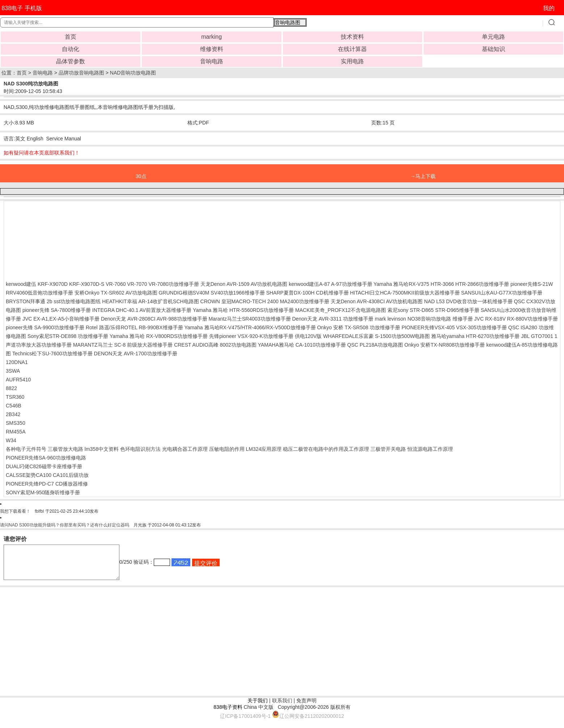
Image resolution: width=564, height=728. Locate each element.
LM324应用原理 (264, 449)
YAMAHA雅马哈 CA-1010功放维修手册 (302, 345)
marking (211, 37)
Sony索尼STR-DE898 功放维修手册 (68, 336)
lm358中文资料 (102, 449)
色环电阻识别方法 (140, 449)
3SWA (13, 371)
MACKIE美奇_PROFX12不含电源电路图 (341, 310)
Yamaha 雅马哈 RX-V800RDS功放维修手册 (159, 336)
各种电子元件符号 (26, 449)
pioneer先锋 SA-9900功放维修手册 (45, 327)
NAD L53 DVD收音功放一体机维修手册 (468, 301)
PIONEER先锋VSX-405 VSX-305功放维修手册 (454, 327)
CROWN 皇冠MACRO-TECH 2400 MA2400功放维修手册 (265, 301)
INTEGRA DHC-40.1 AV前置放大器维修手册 (142, 310)
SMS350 (16, 423)
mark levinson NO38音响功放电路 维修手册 (424, 319)
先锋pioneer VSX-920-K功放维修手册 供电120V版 (265, 336)
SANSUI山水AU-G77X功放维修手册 (501, 293)
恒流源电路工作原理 (430, 449)
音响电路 (212, 61)
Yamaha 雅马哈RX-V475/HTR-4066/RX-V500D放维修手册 (250, 327)
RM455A (16, 432)
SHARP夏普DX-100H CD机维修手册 (308, 293)
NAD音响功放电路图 (133, 73)
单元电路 (493, 37)
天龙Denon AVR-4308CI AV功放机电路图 (377, 301)
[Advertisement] (64, 239)
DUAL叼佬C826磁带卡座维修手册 (44, 466)
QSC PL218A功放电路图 (375, 345)
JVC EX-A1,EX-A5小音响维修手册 (61, 319)
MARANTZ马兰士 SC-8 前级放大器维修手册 (123, 345)
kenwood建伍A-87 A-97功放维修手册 (330, 284)
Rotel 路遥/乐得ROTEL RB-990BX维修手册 (134, 327)
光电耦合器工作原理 (185, 449)
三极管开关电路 (388, 449)
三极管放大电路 (65, 449)
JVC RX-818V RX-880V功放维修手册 (516, 319)
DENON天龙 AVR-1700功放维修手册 (136, 354)
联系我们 (282, 707)
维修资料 (212, 49)
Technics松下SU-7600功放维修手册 (52, 354)
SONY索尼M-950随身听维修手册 (43, 492)
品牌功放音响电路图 (81, 73)
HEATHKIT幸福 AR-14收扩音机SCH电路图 (150, 301)
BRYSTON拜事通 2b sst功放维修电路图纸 (53, 301)
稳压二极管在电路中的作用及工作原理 (326, 449)
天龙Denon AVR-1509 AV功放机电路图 (244, 284)
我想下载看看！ (15, 511)
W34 (11, 440)
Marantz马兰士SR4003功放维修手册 (249, 319)
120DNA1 (17, 362)
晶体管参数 (71, 61)
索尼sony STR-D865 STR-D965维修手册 (433, 310)
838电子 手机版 (22, 8)
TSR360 (15, 397)
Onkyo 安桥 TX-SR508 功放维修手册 (359, 327)
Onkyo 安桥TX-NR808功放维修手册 (445, 345)
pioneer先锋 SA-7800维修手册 (57, 310)
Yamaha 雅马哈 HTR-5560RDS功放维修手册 (243, 310)
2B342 (13, 414)
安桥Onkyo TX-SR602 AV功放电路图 (116, 293)
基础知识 (493, 49)
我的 (549, 8)
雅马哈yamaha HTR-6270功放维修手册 (475, 336)
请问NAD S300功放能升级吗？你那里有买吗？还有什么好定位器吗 (65, 525)
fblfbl (39, 511)
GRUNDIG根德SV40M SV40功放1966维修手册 (211, 293)
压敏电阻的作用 (227, 449)
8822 (11, 388)
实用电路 (352, 61)
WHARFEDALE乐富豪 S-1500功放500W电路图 (376, 336)
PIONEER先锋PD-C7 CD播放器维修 (47, 484)
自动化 (71, 49)
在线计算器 (352, 49)
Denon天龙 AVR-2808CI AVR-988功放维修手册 (154, 319)
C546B (14, 406)
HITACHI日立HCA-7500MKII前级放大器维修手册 (405, 293)
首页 (71, 37)
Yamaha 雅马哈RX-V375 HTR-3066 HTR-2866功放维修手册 (441, 284)
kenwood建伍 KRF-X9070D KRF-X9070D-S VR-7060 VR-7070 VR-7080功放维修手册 (102, 284)
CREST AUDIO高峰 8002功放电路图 (215, 345)
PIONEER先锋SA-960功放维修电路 (46, 458)
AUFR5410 (18, 380)
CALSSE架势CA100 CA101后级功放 (47, 475)
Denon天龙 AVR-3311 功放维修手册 (333, 319)
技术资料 (352, 37)
